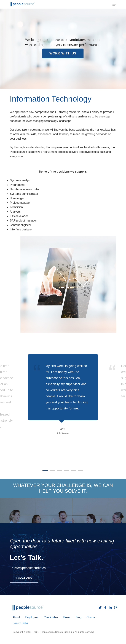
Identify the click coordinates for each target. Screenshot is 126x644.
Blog (79, 617)
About (16, 617)
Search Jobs (20, 623)
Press (67, 617)
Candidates (51, 617)
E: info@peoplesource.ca (28, 568)
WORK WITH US (63, 53)
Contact (92, 617)
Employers (32, 617)
